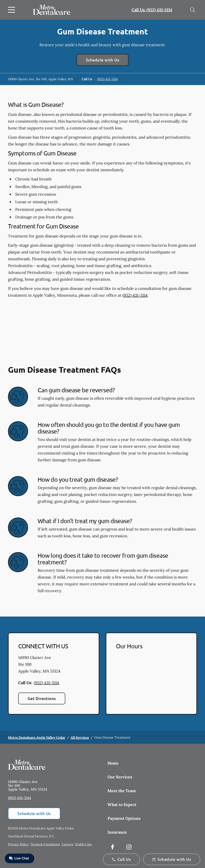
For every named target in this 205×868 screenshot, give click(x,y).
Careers (67, 844)
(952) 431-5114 (107, 79)
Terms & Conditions (45, 844)
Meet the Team (122, 791)
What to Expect (122, 804)
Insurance (117, 832)
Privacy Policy (18, 844)
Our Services (120, 777)
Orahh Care (83, 844)
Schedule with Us (103, 60)
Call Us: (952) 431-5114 (152, 10)
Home (113, 763)
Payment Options (124, 818)
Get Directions (42, 698)
